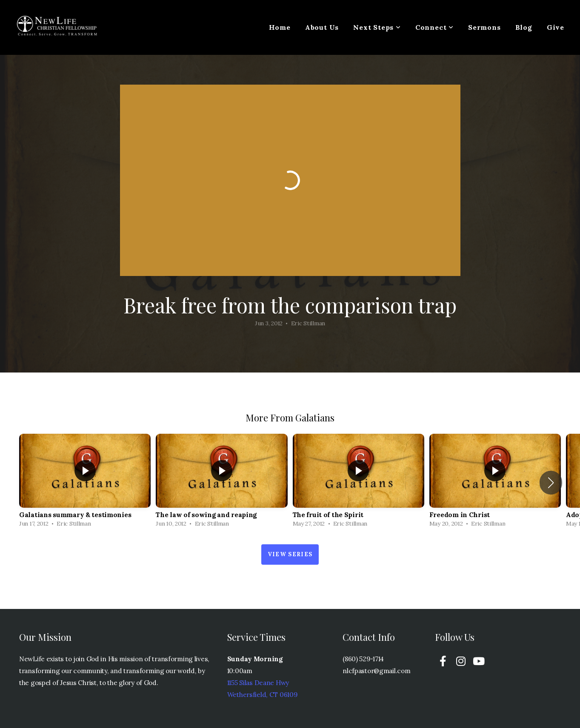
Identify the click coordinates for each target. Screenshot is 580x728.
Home (280, 27)
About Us (322, 27)
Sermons (484, 27)
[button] (551, 483)
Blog (524, 27)
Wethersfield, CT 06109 (262, 695)
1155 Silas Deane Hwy (258, 683)
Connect (434, 27)
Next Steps (377, 27)
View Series (290, 554)
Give (556, 27)
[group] (85, 483)
